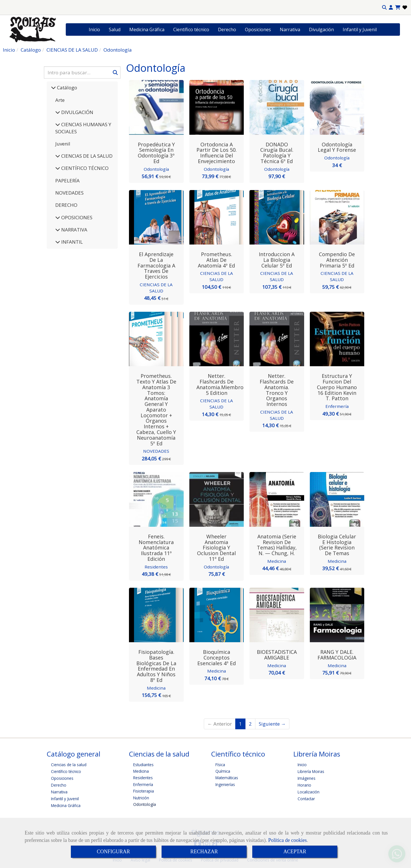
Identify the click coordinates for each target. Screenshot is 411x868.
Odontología (156, 169)
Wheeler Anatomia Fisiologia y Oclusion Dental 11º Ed (216, 547)
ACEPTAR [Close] (295, 852)
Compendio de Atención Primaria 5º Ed (337, 260)
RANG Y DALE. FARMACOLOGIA (337, 654)
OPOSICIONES (76, 217)
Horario (304, 784)
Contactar (306, 798)
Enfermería (337, 406)
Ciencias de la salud (69, 764)
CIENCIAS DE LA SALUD (86, 156)
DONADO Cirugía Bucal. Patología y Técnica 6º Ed (277, 153)
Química (223, 770)
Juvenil (63, 144)
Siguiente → (272, 723)
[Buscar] (82, 72)
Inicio (94, 30)
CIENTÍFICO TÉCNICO (84, 168)
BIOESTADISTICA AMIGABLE (277, 654)
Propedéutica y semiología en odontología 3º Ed (156, 153)
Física (220, 764)
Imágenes (307, 777)
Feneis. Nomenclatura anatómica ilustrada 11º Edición (156, 547)
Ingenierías (225, 784)
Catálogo (66, 88)
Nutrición (141, 797)
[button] (391, 8)
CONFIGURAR (113, 852)
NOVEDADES (69, 193)
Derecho (227, 30)
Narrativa (290, 30)
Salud (115, 30)
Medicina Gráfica (147, 30)
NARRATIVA (74, 230)
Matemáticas (227, 777)
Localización (309, 791)
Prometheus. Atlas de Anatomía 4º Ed (216, 260)
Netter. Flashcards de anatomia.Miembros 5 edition (221, 384)
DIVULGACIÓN (77, 112)
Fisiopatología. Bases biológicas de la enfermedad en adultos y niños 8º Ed (156, 665)
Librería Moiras (311, 771)
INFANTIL (71, 242)
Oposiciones (258, 30)
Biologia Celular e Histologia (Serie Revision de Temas (337, 544)
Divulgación (321, 30)
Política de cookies (287, 840)
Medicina (277, 561)
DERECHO (66, 205)
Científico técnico (191, 30)
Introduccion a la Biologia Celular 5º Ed (277, 260)
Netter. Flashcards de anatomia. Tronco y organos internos (277, 390)
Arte (60, 100)
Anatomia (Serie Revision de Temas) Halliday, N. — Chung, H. (277, 544)
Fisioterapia (144, 790)
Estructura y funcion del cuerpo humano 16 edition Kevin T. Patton (337, 387)
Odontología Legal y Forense (337, 147)
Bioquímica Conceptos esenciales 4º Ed (217, 657)
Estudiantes (143, 764)
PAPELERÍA (67, 181)
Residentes (156, 566)
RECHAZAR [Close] (204, 852)
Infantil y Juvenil (360, 30)
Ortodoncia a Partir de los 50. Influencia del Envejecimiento (217, 153)
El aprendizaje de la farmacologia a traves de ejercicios (156, 265)
